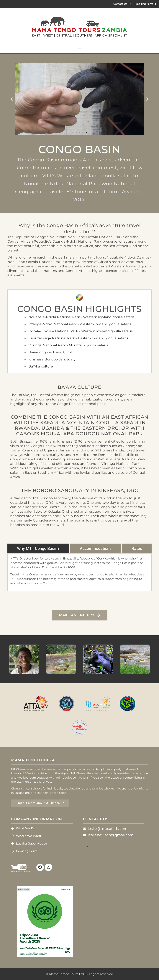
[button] (12, 99)
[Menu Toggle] (80, 48)
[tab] (38, 548)
